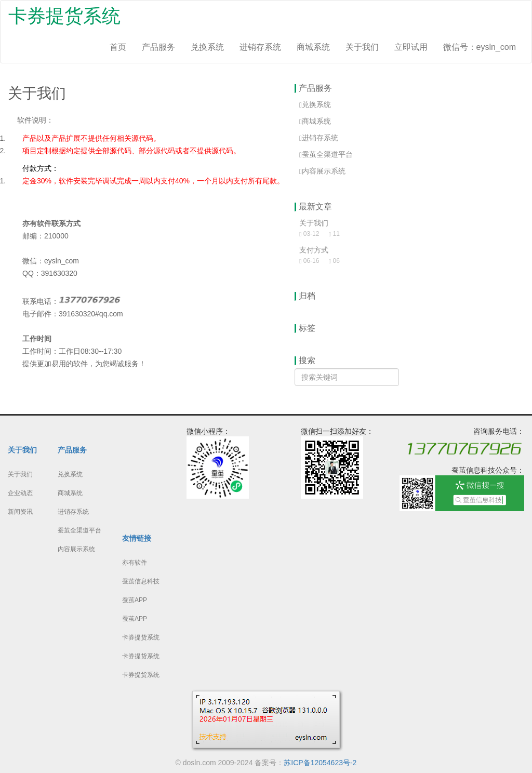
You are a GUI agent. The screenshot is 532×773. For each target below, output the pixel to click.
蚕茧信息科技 (141, 581)
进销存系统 (260, 47)
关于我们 (362, 47)
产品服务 (158, 47)
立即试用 (411, 47)
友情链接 (137, 538)
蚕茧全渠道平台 (79, 530)
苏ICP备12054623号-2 (320, 763)
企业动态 (20, 493)
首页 (118, 47)
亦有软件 (135, 563)
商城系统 (313, 47)
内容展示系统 (76, 549)
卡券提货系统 (64, 16)
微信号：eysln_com (480, 47)
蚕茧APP (135, 600)
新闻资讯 (20, 512)
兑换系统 (207, 47)
